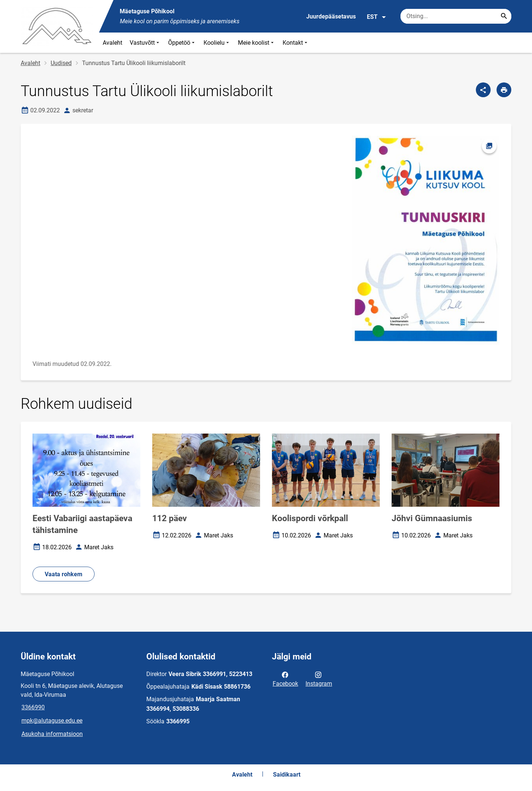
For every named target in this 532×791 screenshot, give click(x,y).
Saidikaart (287, 775)
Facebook (285, 679)
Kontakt (296, 43)
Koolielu (217, 43)
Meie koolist (257, 43)
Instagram (319, 679)
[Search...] (504, 16)
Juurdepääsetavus (331, 16)
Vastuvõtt (145, 43)
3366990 (33, 707)
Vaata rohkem (64, 574)
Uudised (61, 63)
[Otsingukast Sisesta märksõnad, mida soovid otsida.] (456, 16)
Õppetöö (182, 43)
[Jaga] (483, 90)
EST (377, 17)
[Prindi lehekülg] (504, 90)
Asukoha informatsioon (52, 734)
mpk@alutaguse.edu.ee (52, 721)
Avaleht (112, 43)
